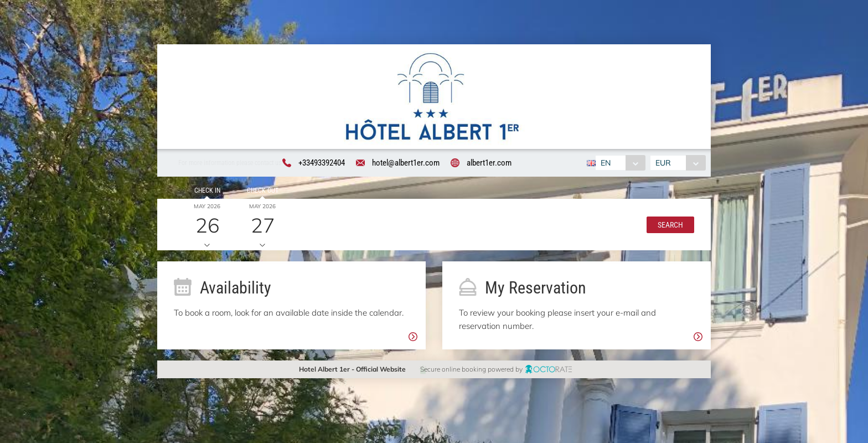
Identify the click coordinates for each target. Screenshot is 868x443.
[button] (670, 225)
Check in (207, 190)
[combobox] (620, 163)
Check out (262, 190)
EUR (663, 163)
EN (606, 163)
